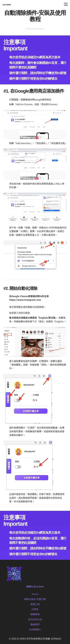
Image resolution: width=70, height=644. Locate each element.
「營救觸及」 (32, 494)
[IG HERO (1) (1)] (7, 4)
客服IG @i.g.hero (35, 586)
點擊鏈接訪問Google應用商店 (36, 99)
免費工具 (35, 604)
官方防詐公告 (35, 619)
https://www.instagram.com (25, 300)
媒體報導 (35, 614)
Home (35, 594)
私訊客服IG (35, 629)
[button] (66, 4)
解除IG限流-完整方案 (35, 599)
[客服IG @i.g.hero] (35, 574)
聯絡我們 (35, 624)
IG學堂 (35, 609)
